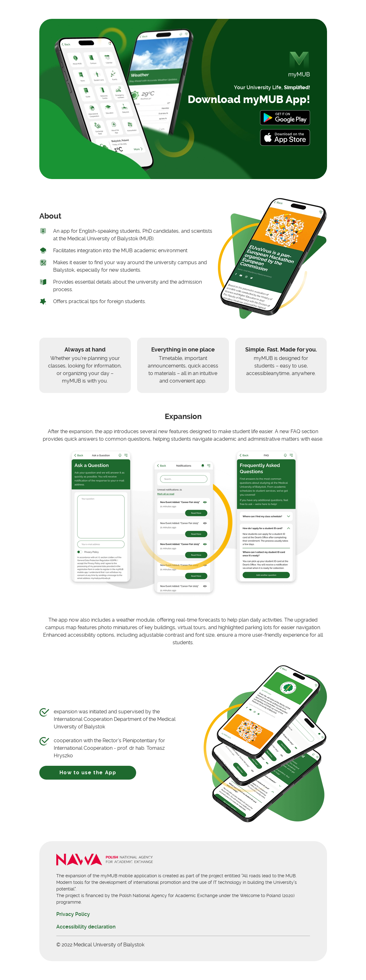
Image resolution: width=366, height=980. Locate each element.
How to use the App (88, 773)
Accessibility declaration (86, 927)
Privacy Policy (73, 914)
